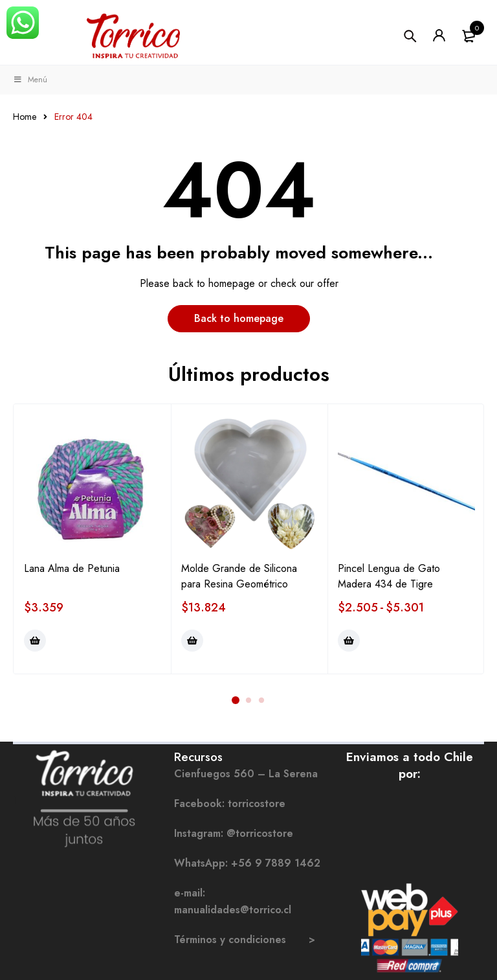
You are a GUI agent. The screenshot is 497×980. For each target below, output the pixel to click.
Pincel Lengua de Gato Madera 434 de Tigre (389, 576)
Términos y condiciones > (245, 940)
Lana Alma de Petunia (72, 568)
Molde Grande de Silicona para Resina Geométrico (239, 576)
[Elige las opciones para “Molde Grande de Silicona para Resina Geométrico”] (192, 641)
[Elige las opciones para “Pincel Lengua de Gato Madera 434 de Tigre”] (349, 641)
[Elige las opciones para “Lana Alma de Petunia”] (35, 641)
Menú (30, 80)
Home (25, 117)
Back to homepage (239, 318)
